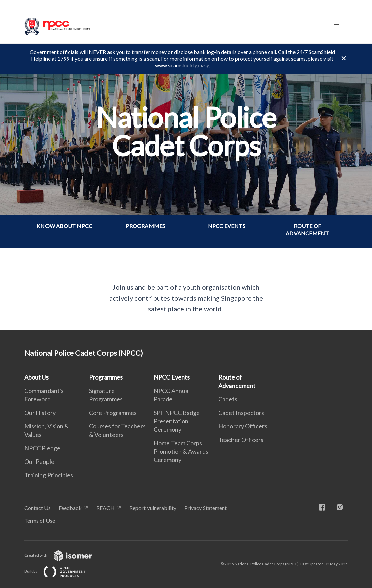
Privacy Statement (206, 508)
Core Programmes (113, 413)
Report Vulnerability (153, 508)
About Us (36, 377)
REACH (105, 508)
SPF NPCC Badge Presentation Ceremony (177, 421)
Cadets (228, 399)
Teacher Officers (241, 440)
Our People (39, 461)
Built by (60, 571)
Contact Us (37, 508)
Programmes (106, 377)
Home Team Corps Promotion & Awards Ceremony (181, 451)
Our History (40, 413)
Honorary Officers (243, 426)
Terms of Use (40, 520)
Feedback (70, 508)
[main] (186, 187)
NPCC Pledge (42, 448)
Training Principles (49, 475)
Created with (64, 555)
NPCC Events (172, 377)
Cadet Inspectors (241, 413)
